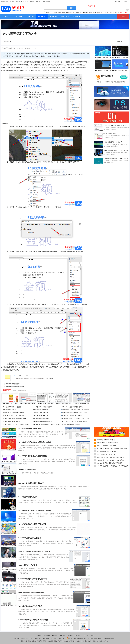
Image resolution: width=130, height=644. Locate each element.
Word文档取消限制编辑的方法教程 (13, 413)
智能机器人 (69, 12)
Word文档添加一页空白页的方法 (42, 407)
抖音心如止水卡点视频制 (9, 438)
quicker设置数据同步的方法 (9, 594)
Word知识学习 (9, 41)
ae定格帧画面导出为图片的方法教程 (103, 71)
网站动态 (55, 636)
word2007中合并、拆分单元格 (106, 454)
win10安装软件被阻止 (110, 134)
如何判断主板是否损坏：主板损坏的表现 (116, 159)
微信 (74, 12)
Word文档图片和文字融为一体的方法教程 (75, 413)
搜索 (71, 8)
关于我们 (39, 636)
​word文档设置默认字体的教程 (106, 440)
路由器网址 (100, 12)
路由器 (56, 12)
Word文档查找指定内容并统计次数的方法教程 (46, 424)
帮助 (92, 636)
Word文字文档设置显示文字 (46, 404)
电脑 (60, 12)
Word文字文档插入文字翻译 (63, 404)
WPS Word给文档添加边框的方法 (72, 407)
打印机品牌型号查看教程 (9, 582)
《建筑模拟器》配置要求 (9, 546)
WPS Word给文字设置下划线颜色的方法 (74, 421)
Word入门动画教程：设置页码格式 (107, 446)
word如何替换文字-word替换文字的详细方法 (110, 460)
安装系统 (106, 12)
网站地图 (70, 636)
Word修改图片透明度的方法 (11, 421)
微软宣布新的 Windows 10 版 (9, 522)
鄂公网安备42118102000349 (76, 638)
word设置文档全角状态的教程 (71, 424)
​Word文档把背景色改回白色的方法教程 (15, 418)
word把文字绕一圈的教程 (40, 410)
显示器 (63, 12)
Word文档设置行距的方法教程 (15, 387)
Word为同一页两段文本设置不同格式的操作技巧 (112, 457)
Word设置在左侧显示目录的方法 (13, 407)
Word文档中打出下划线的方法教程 (107, 443)
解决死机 (117, 12)
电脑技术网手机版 (109, 638)
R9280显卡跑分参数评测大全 (120, 71)
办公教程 (20, 48)
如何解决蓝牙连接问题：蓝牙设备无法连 (103, 57)
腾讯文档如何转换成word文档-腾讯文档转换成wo (112, 449)
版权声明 (62, 636)
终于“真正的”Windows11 (9, 510)
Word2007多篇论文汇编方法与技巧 (13, 416)
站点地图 (62, 638)
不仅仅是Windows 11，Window (9, 498)
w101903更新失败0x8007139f (113, 142)
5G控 (78, 12)
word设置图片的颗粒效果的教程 (42, 421)
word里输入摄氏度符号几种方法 (107, 451)
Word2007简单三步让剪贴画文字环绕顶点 (110, 463)
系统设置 (111, 12)
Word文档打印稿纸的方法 (40, 416)
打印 (27, 376)
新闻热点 (118, 2)
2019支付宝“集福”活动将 (9, 450)
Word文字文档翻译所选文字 (81, 404)
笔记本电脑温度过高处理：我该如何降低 (116, 150)
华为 (94, 12)
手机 (52, 12)
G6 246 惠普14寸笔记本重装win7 (120, 57)
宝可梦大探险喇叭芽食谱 (9, 534)
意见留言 (54, 638)
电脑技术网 (12, 48)
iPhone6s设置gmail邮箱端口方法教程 (115, 125)
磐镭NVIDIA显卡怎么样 (9, 570)
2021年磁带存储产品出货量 (9, 462)
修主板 (91, 12)
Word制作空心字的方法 (13, 384)
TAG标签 (78, 636)
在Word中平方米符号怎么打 (41, 418)
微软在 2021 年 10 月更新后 (9, 474)
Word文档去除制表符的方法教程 (72, 416)
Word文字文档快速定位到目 (28, 404)
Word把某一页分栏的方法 (40, 413)
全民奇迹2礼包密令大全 (9, 558)
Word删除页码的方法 (9, 410)
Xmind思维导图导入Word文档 (10, 404)
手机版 (126, 2)
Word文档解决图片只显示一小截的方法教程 (16, 424)
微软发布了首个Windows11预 (9, 486)
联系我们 (47, 636)
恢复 (81, 12)
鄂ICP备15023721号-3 (95, 638)
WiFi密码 (86, 12)
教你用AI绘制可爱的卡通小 (9, 606)
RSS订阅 (86, 636)
